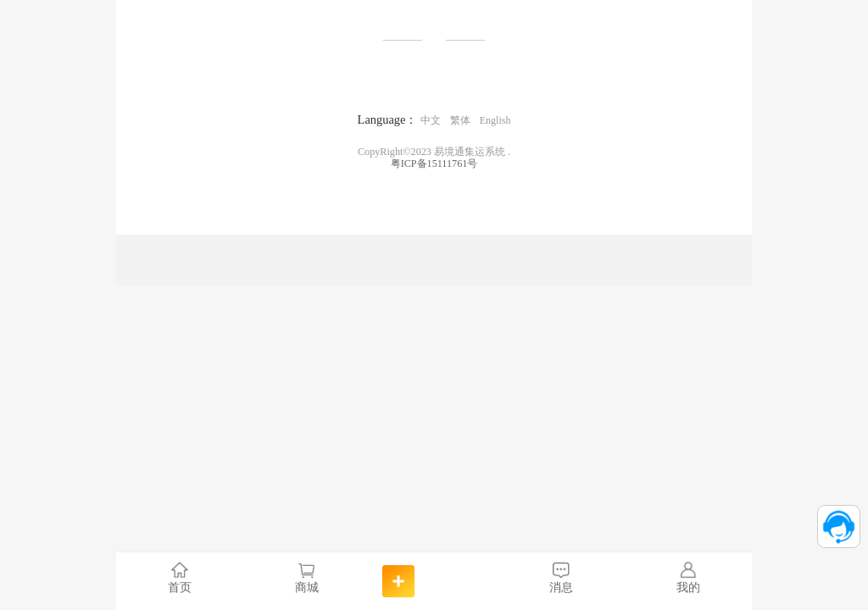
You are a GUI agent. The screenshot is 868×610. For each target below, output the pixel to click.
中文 (431, 120)
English (495, 120)
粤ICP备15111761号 (434, 164)
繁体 (460, 120)
